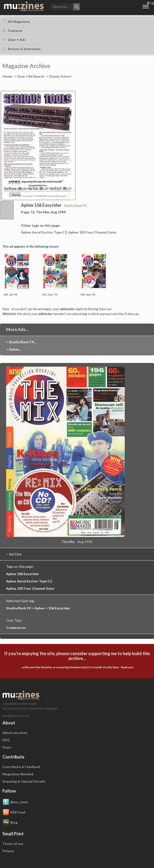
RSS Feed (14, 813)
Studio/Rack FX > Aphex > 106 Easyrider (38, 608)
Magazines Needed (18, 774)
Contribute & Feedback (21, 767)
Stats (7, 747)
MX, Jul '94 (10, 294)
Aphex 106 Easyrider (23, 574)
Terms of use (13, 844)
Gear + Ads (14, 40)
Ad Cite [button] (15, 554)
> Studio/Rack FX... (21, 342)
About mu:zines (15, 733)
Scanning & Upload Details (24, 781)
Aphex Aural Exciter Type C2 (44, 232)
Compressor (16, 628)
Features (12, 31)
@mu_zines (15, 802)
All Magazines (16, 22)
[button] (65, 6)
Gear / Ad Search (31, 76)
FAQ (6, 740)
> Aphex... (14, 349)
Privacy (8, 851)
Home (7, 76)
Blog (10, 823)
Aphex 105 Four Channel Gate (92, 232)
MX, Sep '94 (88, 294)
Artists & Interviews (22, 49)
